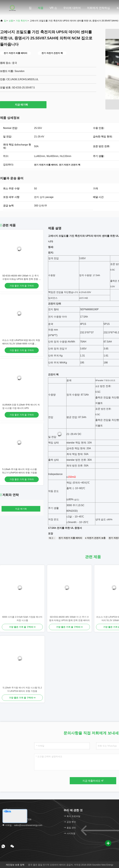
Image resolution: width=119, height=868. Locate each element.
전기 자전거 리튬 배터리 (70, 538)
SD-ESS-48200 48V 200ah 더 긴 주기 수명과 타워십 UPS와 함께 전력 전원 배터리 (22, 279)
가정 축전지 (21, 21)
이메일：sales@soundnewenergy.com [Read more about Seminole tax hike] (22, 825)
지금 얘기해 (23, 105)
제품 (41, 8)
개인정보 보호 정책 (15, 865)
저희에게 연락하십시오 (98, 9)
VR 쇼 (53, 8)
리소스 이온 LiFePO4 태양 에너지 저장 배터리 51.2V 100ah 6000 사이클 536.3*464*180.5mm (21, 344)
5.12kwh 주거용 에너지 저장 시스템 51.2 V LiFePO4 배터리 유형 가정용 (22, 689)
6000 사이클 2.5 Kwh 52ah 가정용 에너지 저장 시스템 (22, 619)
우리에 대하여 (72, 8)
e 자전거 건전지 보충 (95, 538)
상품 (11, 21)
